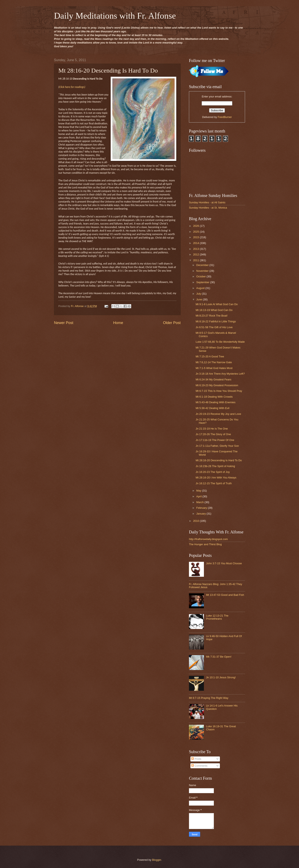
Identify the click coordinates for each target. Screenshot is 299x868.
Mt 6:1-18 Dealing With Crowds (214, 397)
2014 (196, 243)
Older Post (172, 323)
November (203, 271)
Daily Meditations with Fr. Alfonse (115, 16)
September (203, 282)
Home (118, 323)
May (199, 491)
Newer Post (64, 323)
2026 (196, 226)
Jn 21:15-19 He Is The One (212, 429)
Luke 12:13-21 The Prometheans (217, 617)
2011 (196, 260)
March (200, 502)
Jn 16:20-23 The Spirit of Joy (213, 472)
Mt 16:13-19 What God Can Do (214, 310)
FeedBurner (225, 117)
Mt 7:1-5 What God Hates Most (214, 368)
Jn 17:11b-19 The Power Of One (215, 440)
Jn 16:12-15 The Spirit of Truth (214, 483)
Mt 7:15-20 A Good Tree (210, 356)
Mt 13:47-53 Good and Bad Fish (225, 595)
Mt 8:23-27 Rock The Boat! (212, 316)
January (201, 514)
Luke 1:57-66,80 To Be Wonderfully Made (220, 342)
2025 (196, 232)
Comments (199, 766)
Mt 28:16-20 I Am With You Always (216, 478)
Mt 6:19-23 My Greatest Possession (217, 385)
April (199, 496)
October (201, 276)
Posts (196, 759)
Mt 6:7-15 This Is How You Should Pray (219, 391)
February (202, 508)
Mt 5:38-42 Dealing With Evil (212, 408)
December (203, 265)
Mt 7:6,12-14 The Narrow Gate (214, 362)
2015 (196, 237)
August (201, 288)
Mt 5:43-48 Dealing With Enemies (216, 402)
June (200, 299)
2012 (196, 254)
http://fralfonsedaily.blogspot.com (208, 539)
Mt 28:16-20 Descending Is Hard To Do (219, 460)
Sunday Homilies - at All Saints (207, 202)
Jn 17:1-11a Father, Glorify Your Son (217, 446)
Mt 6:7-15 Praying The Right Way (209, 698)
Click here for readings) (72, 87)
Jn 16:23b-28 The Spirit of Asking (215, 466)
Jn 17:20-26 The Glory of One (213, 434)
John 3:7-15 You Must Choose (224, 563)
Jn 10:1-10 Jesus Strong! (221, 677)
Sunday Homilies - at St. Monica (208, 208)
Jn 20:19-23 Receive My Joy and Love (218, 414)
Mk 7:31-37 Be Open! (219, 657)
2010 (196, 521)
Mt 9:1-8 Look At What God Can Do (217, 304)
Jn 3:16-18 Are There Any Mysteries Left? (220, 374)
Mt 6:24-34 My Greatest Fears (213, 379)
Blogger (157, 860)
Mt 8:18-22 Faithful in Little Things (216, 321)
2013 (196, 249)
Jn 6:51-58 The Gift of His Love (214, 327)
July (199, 294)
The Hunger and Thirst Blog (205, 544)
